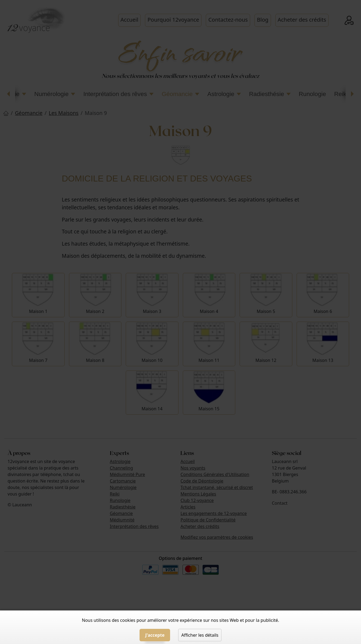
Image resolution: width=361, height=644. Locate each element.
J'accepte (155, 635)
